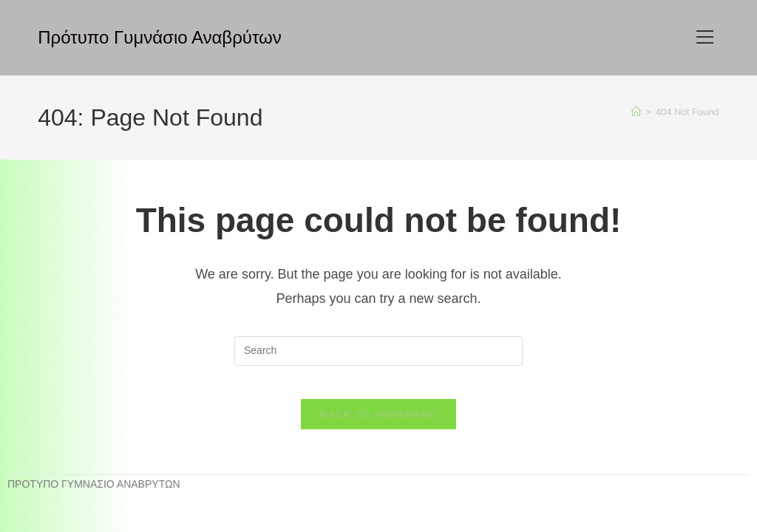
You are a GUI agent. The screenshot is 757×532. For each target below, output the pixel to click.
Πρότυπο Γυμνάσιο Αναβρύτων (160, 37)
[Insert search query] (378, 351)
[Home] (636, 112)
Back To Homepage (378, 426)
